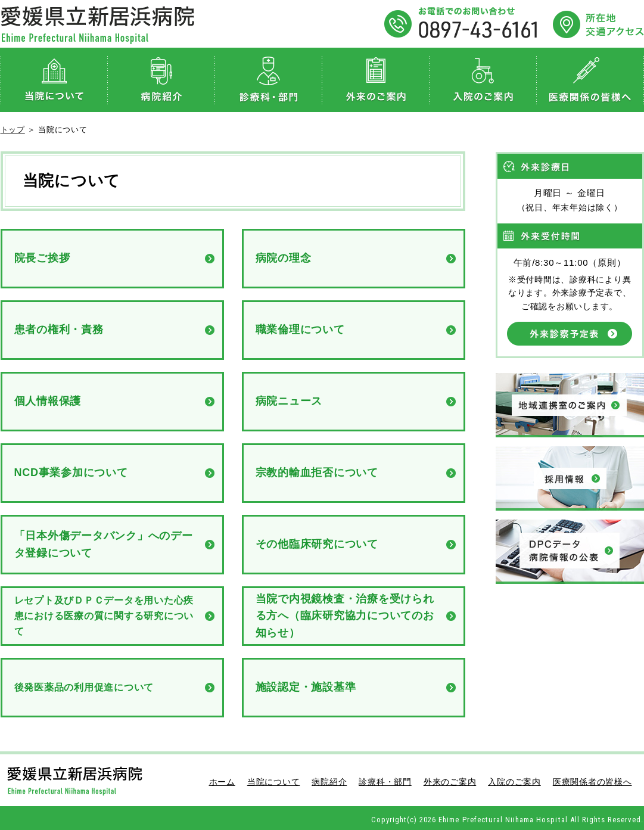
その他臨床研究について (317, 544)
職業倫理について (300, 329)
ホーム (222, 782)
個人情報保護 (48, 401)
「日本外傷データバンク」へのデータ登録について (104, 544)
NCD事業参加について (71, 472)
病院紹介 (161, 80)
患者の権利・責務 (59, 329)
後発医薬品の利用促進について (84, 687)
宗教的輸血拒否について (317, 472)
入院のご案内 (483, 80)
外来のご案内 (376, 80)
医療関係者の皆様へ (590, 80)
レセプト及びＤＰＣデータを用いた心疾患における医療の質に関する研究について (104, 615)
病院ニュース (289, 401)
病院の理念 (284, 258)
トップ (13, 130)
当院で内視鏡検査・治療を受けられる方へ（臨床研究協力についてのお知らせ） (345, 616)
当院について (54, 80)
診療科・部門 (269, 80)
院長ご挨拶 (42, 258)
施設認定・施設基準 (306, 687)
